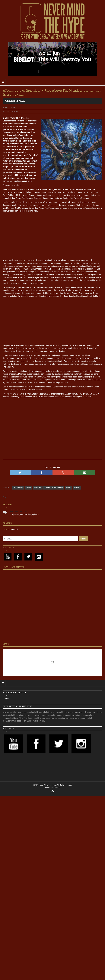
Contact (6, 699)
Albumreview (18, 487)
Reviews (20, 101)
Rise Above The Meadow (54, 487)
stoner (68, 487)
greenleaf (38, 487)
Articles (10, 101)
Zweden (77, 487)
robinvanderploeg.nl (52, 788)
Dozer (29, 487)
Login (5, 529)
